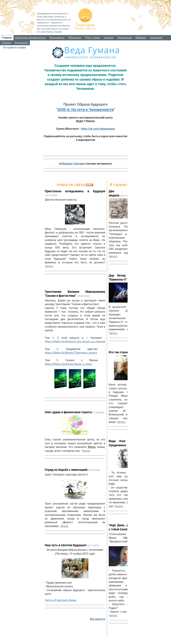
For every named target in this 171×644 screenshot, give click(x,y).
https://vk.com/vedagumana (98, 129)
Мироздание (57, 38)
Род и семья (93, 38)
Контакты (21, 43)
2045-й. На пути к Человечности (85, 109)
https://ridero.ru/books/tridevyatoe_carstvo (71, 353)
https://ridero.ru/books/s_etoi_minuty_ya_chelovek (75, 342)
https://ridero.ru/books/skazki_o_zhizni (68, 364)
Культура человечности (31, 38)
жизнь (92, 447)
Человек (109, 38)
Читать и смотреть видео (61, 600)
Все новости (98, 619)
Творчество (125, 38)
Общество (75, 38)
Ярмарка (141, 38)
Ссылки (6, 43)
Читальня (156, 38)
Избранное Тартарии (72, 164)
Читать (49, 266)
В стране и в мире (15, 47)
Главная (7, 38)
